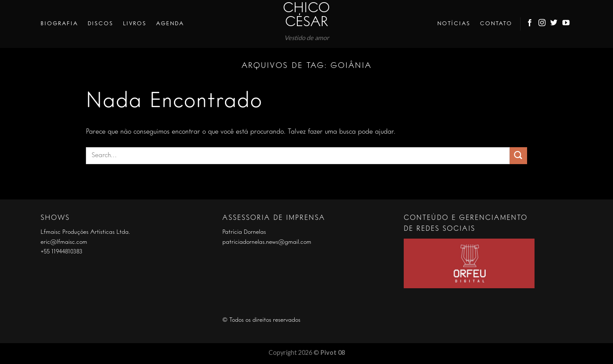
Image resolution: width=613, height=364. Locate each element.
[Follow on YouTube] (566, 24)
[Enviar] (518, 156)
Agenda (170, 24)
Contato (496, 24)
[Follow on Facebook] (530, 24)
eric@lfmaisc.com (64, 242)
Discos (100, 24)
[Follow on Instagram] (542, 24)
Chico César (306, 16)
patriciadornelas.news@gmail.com (267, 242)
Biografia (59, 24)
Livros (135, 24)
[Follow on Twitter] (554, 24)
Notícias (454, 24)
